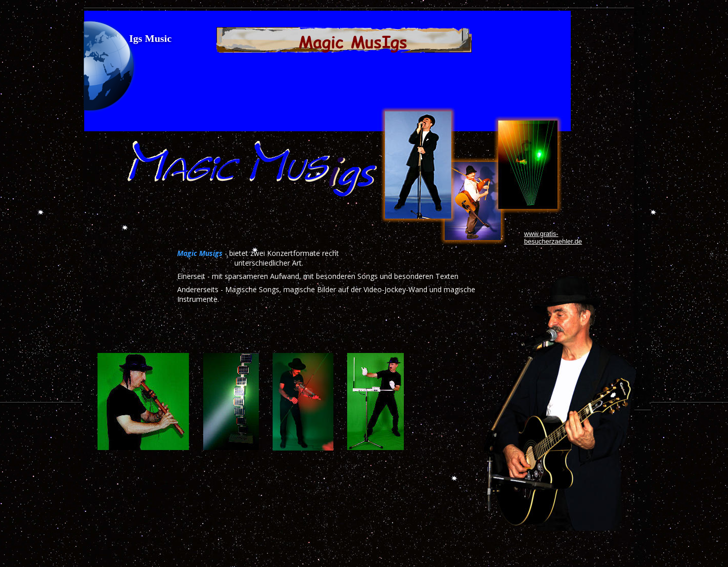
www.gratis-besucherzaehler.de (553, 238)
